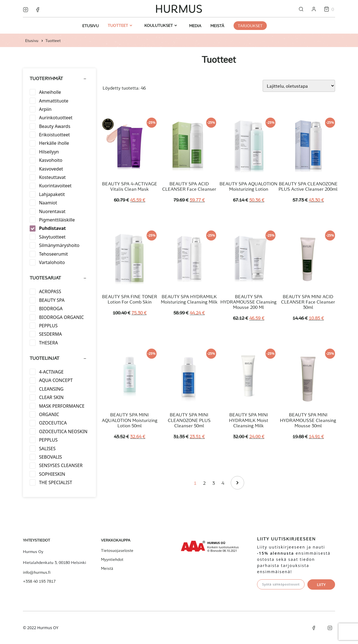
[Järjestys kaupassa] (299, 86)
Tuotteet (118, 25)
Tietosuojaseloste (117, 550)
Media (195, 26)
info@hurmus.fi (37, 572)
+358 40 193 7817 (39, 581)
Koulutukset (159, 25)
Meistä (217, 26)
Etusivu (90, 26)
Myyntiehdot (112, 559)
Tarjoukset (250, 26)
